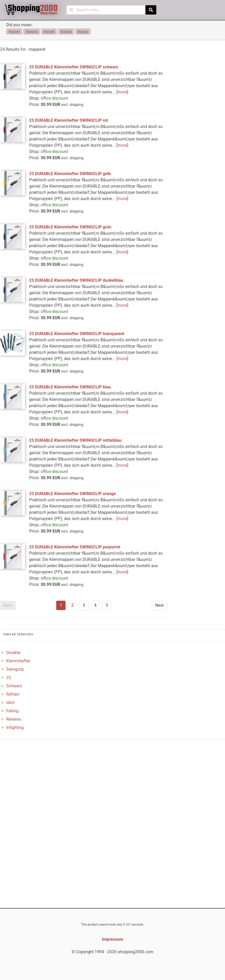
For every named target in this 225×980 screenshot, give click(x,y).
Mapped (66, 31)
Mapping (32, 31)
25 (9, 678)
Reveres (14, 719)
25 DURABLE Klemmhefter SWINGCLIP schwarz (74, 67)
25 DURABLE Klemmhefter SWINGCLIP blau (70, 387)
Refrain (13, 694)
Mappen (14, 31)
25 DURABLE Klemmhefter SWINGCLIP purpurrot (75, 547)
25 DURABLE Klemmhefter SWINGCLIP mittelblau (75, 440)
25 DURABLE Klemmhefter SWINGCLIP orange (72, 494)
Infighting (15, 728)
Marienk (49, 31)
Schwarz (14, 686)
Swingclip (15, 669)
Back (8, 605)
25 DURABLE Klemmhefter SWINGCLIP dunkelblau (76, 280)
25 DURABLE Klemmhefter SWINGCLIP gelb (70, 174)
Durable (13, 653)
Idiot (10, 703)
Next (160, 605)
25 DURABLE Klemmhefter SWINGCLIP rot (69, 120)
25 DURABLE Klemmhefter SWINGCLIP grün (70, 227)
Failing (12, 711)
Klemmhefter (18, 661)
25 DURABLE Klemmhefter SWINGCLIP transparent (77, 334)
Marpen (83, 31)
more (122, 92)
